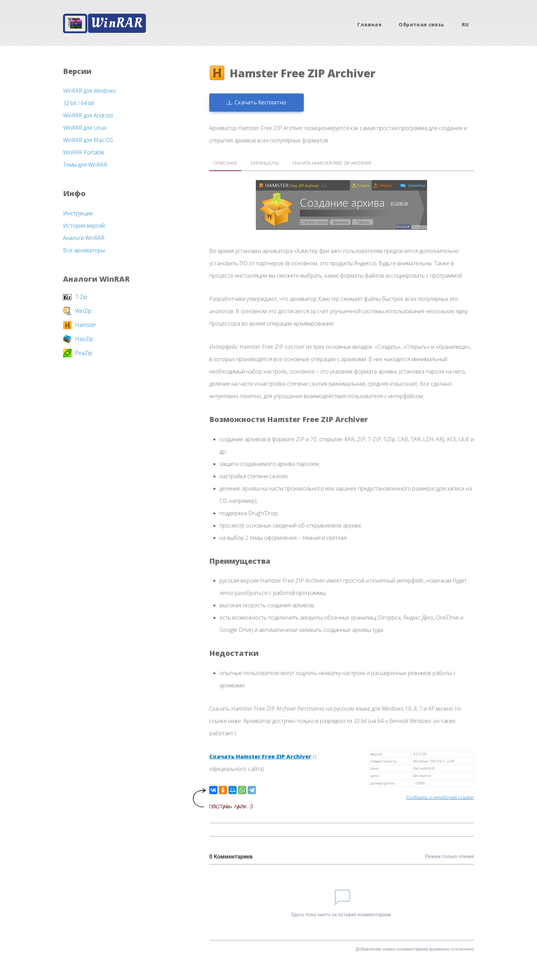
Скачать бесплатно (257, 102)
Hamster (86, 325)
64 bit (88, 103)
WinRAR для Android (88, 115)
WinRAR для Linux (85, 128)
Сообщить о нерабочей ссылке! (440, 797)
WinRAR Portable (84, 152)
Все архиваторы (84, 250)
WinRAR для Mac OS (88, 140)
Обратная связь (421, 24)
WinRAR (117, 23)
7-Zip (81, 297)
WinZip (83, 311)
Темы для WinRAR (85, 165)
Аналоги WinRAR (84, 238)
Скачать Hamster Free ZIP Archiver (260, 756)
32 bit (70, 103)
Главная (370, 24)
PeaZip (84, 353)
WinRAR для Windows (89, 91)
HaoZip (84, 339)
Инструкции (78, 213)
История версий (84, 226)
